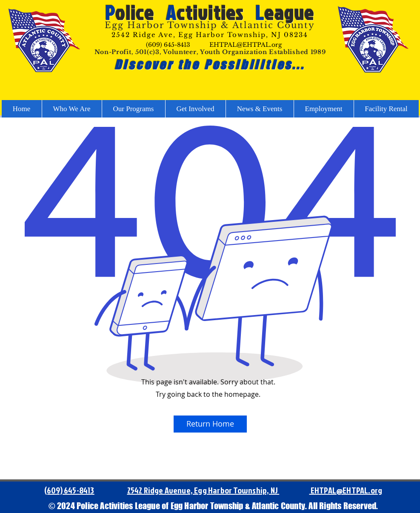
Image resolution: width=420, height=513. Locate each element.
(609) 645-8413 (168, 45)
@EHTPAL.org (359, 490)
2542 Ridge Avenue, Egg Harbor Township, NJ (203, 490)
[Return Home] (210, 424)
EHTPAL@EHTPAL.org (246, 45)
